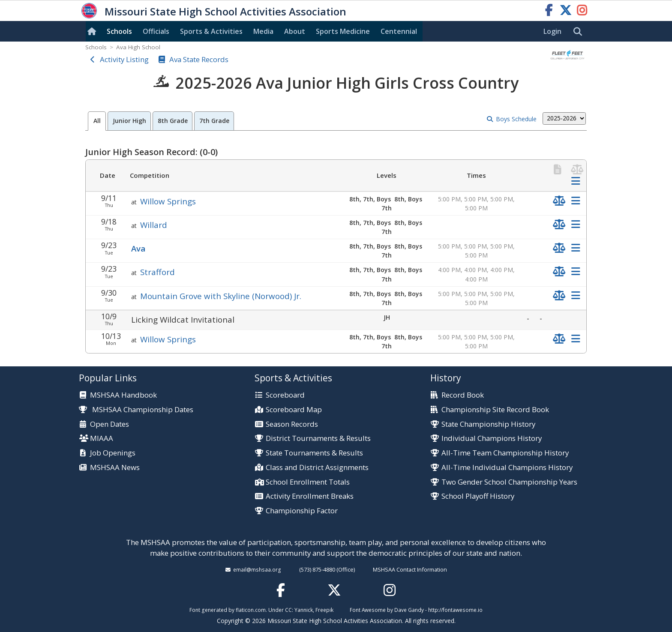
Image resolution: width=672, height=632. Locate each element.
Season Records (292, 424)
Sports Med (343, 31)
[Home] (93, 31)
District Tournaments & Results (318, 439)
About (295, 31)
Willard (154, 225)
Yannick (304, 610)
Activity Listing (124, 59)
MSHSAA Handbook (123, 395)
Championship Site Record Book (495, 410)
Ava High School (138, 47)
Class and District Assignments (317, 468)
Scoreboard (285, 395)
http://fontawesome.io (455, 610)
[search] (580, 32)
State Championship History (488, 424)
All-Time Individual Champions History (507, 468)
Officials (156, 31)
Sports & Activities (211, 31)
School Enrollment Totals (308, 482)
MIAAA (102, 439)
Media (263, 31)
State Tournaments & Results (314, 453)
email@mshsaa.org (257, 569)
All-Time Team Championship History (505, 453)
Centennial (399, 31)
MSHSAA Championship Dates (136, 409)
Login (552, 31)
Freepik (324, 610)
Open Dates (109, 424)
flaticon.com (251, 610)
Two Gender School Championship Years (509, 482)
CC (288, 610)
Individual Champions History (492, 439)
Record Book (463, 395)
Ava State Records (199, 59)
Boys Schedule (516, 119)
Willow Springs (168, 201)
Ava (138, 248)
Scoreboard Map (294, 410)
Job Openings (113, 453)
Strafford (157, 272)
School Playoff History (478, 496)
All (97, 121)
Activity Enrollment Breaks (310, 496)
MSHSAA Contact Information (410, 569)
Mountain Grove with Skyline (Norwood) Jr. (221, 296)
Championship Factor (302, 511)
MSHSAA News (115, 468)
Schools (119, 31)
